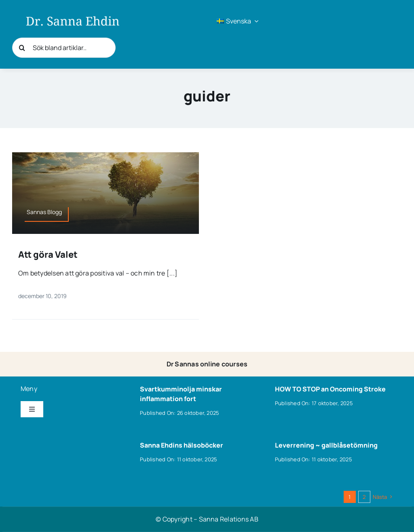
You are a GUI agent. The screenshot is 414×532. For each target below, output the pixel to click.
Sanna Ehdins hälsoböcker (182, 445)
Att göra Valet (48, 254)
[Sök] (22, 48)
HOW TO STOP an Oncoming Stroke (330, 389)
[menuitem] (238, 21)
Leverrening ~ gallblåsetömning (326, 445)
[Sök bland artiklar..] (64, 48)
